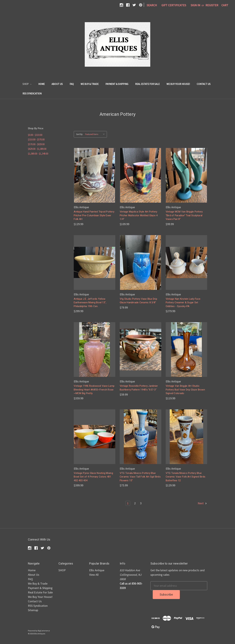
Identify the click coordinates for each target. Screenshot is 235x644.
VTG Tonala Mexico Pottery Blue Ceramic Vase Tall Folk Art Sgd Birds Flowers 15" (140, 477)
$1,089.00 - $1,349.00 (38, 154)
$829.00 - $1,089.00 (37, 149)
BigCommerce (44, 631)
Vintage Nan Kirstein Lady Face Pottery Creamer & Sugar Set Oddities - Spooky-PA (183, 303)
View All (94, 575)
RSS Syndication (32, 94)
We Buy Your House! (178, 84)
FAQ (72, 84)
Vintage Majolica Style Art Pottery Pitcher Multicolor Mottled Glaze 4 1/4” (139, 215)
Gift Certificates (174, 5)
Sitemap (33, 610)
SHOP (27, 84)
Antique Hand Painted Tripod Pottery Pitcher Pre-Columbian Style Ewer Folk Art (94, 215)
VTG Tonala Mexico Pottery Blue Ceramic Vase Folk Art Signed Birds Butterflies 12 (186, 477)
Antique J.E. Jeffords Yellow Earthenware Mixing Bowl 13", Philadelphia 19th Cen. (90, 303)
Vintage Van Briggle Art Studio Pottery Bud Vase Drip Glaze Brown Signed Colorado (185, 390)
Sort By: (80, 134)
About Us (57, 84)
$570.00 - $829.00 (36, 144)
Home (41, 84)
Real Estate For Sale (147, 84)
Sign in (195, 5)
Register (212, 5)
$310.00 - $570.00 (36, 139)
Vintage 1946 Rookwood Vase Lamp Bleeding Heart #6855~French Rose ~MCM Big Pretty (94, 390)
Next (202, 503)
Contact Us (204, 84)
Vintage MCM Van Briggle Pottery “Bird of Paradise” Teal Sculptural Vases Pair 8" (184, 215)
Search (152, 5)
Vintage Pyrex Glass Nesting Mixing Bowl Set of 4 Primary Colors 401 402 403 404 (93, 477)
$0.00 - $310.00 (35, 135)
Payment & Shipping (117, 84)
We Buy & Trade (90, 84)
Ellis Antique (97, 570)
